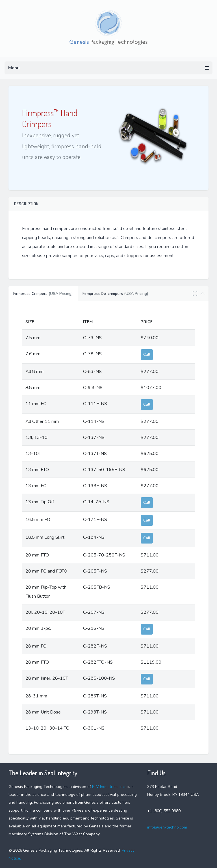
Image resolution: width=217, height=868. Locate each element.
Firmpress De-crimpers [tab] (115, 294)
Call (147, 355)
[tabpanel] (108, 525)
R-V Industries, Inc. (109, 787)
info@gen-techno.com (167, 827)
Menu (108, 68)
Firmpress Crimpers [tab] (43, 294)
